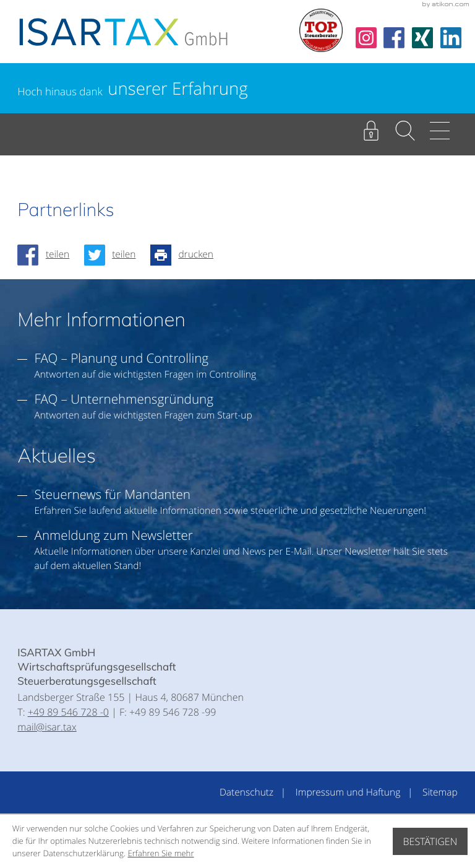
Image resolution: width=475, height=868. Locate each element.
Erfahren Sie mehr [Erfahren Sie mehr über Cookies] (160, 853)
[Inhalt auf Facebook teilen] (47, 255)
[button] (405, 131)
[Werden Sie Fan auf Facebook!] (394, 38)
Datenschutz (246, 792)
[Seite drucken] (186, 255)
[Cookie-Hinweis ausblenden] (430, 841)
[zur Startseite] (123, 32)
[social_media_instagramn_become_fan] (366, 38)
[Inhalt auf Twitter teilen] (114, 255)
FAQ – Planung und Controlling (122, 358)
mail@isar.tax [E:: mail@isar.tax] (47, 727)
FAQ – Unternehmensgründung (124, 399)
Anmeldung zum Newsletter (114, 535)
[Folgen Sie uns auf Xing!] (422, 38)
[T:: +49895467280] (68, 712)
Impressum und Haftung (348, 792)
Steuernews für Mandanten (113, 494)
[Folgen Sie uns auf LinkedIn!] (451, 38)
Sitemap (440, 792)
